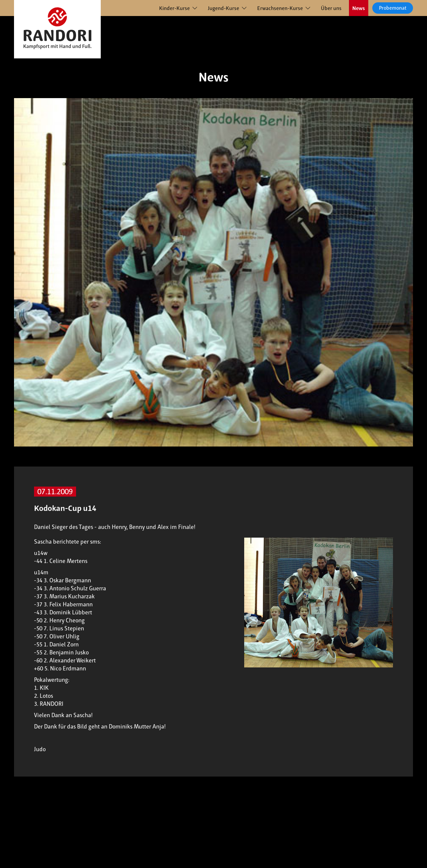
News (359, 8)
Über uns (331, 8)
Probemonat (393, 8)
